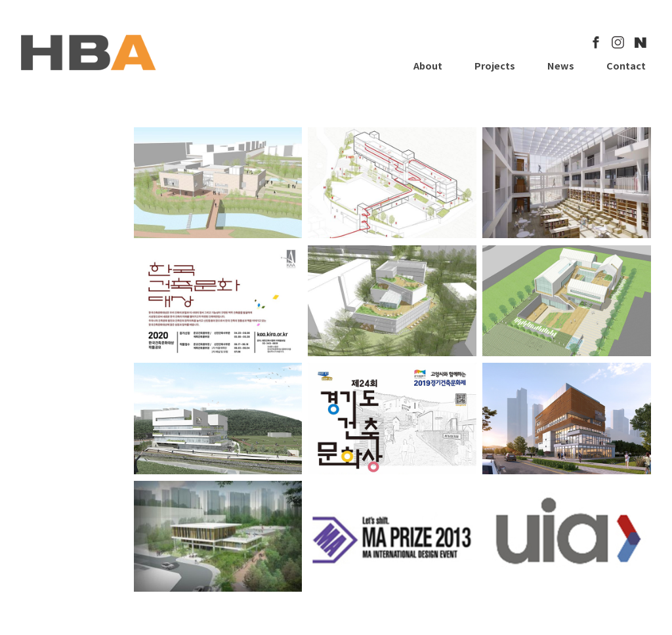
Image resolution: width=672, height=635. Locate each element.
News (561, 65)
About (428, 65)
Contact (626, 65)
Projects (495, 65)
